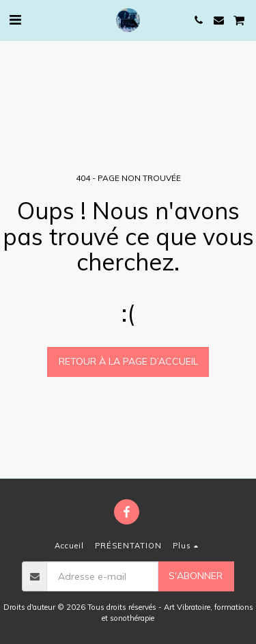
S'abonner (196, 576)
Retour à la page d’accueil (128, 361)
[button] (15, 19)
